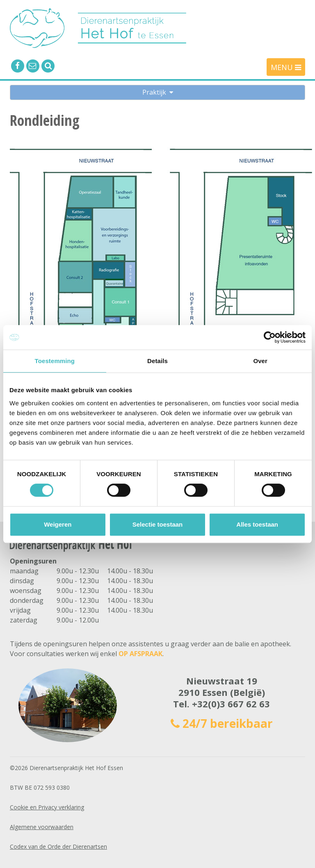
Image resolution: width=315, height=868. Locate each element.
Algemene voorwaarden (42, 827)
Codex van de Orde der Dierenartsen (58, 846)
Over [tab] (260, 361)
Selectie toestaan (158, 524)
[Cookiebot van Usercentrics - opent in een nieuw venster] (270, 337)
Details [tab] (157, 361)
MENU (286, 67)
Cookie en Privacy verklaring (47, 807)
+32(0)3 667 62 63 (231, 704)
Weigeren (58, 524)
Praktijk (158, 92)
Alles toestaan (257, 524)
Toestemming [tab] (55, 361)
